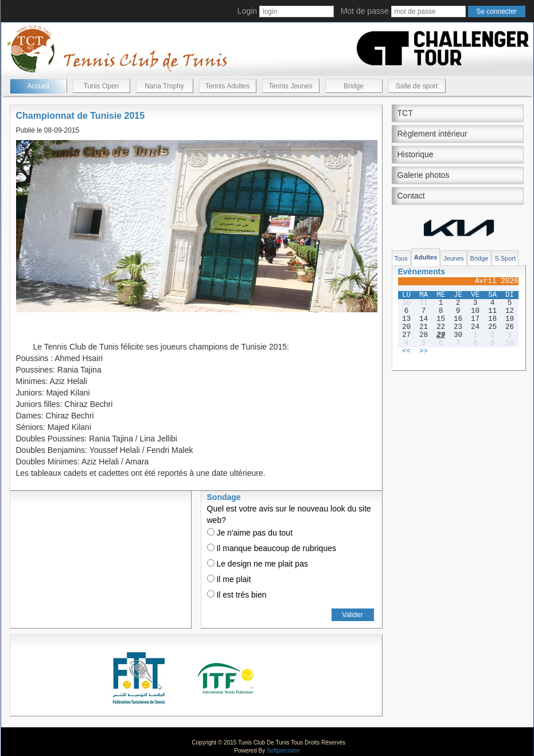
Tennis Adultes (227, 86)
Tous (401, 258)
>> (424, 351)
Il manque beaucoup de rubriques (272, 548)
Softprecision (283, 751)
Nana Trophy (164, 86)
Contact (411, 196)
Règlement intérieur (432, 134)
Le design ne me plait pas (258, 564)
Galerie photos (424, 175)
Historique (416, 154)
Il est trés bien (237, 595)
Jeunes (453, 258)
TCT (405, 113)
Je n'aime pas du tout (250, 533)
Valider (352, 615)
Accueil (38, 86)
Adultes (426, 257)
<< (406, 351)
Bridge (354, 86)
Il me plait (229, 579)
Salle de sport (417, 86)
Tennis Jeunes (291, 86)
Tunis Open (102, 86)
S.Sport (505, 258)
